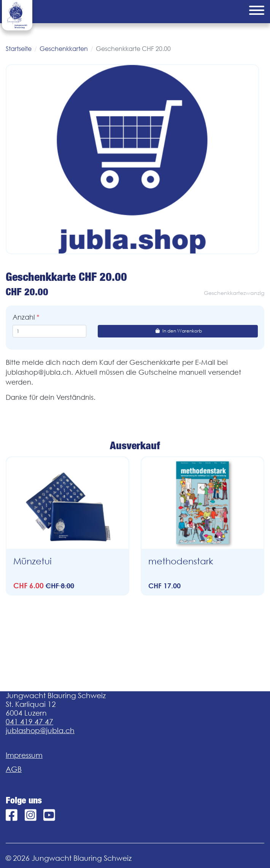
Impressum (24, 755)
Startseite (19, 49)
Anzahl (24, 317)
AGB (14, 769)
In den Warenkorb (178, 331)
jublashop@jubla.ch (40, 730)
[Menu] (257, 12)
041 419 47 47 (29, 722)
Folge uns (24, 800)
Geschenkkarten (64, 49)
